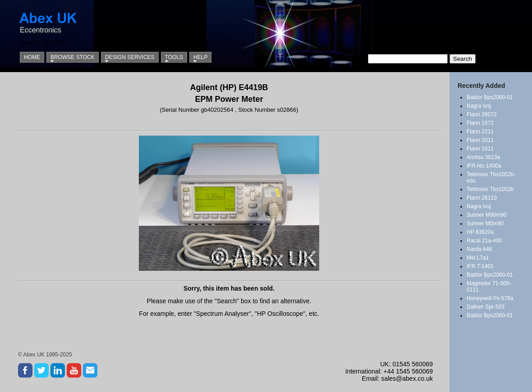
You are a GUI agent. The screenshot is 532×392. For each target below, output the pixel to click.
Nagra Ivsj (479, 106)
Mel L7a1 (478, 258)
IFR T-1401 (480, 266)
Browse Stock (73, 57)
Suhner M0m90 (485, 223)
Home (32, 57)
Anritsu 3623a (483, 157)
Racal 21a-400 (484, 241)
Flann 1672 (480, 123)
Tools (174, 57)
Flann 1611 (480, 149)
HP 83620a (480, 232)
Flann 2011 (480, 140)
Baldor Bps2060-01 (490, 97)
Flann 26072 (482, 114)
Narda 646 (479, 249)
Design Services (130, 57)
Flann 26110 (482, 198)
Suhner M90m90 (487, 215)
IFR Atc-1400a (484, 166)
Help (200, 57)
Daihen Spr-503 (486, 307)
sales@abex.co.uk (407, 378)
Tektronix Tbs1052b (490, 189)
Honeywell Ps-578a (490, 298)
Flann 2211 (480, 132)
